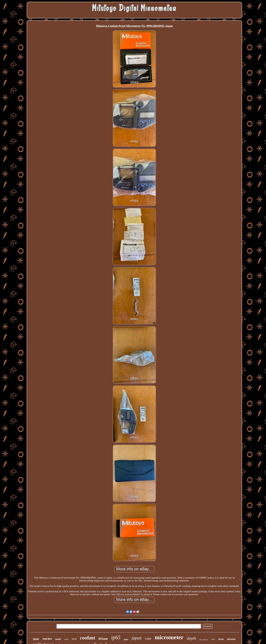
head (221, 639)
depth (191, 638)
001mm (103, 639)
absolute (231, 639)
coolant (88, 638)
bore (213, 639)
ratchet (47, 639)
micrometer (169, 637)
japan (137, 638)
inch (74, 639)
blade (36, 639)
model (58, 639)
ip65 (116, 637)
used (66, 639)
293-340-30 (204, 640)
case (148, 638)
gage (126, 639)
